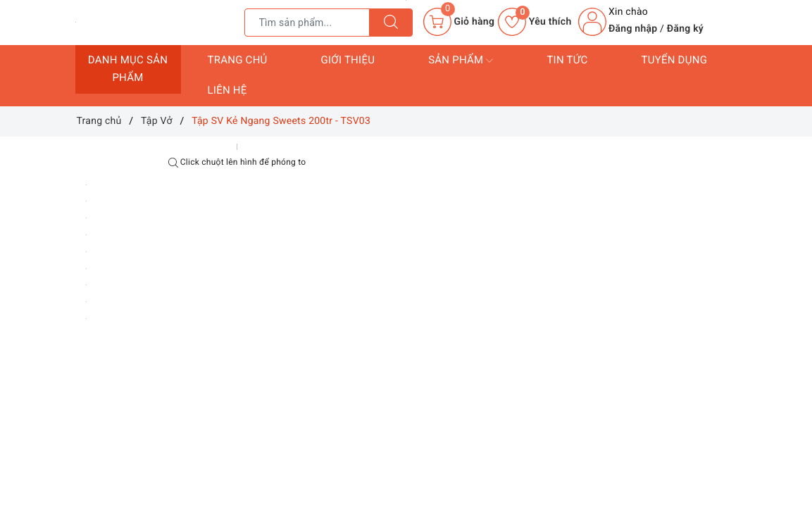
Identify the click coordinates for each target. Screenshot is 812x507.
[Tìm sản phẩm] (307, 23)
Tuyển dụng (674, 60)
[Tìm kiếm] (391, 23)
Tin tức (567, 60)
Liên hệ (227, 90)
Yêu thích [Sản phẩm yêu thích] (535, 22)
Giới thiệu (348, 60)
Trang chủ (238, 60)
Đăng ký (685, 29)
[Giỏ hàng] (459, 22)
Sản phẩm (461, 61)
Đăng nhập (633, 29)
